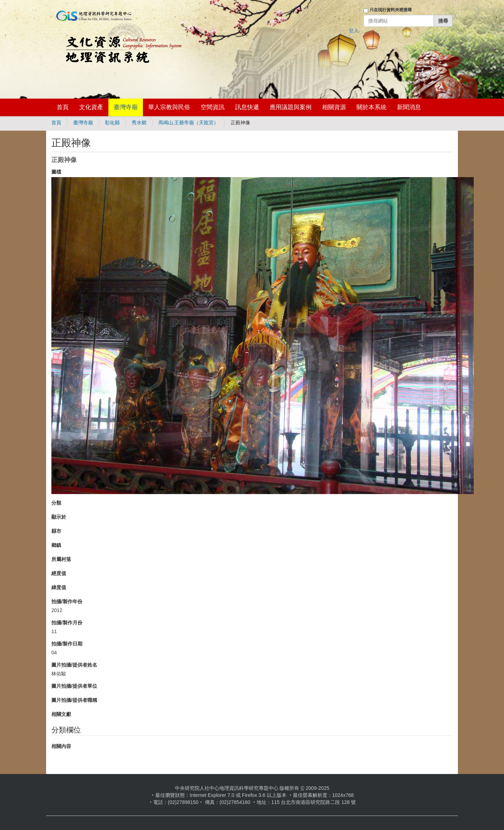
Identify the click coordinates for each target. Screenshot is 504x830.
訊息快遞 (247, 107)
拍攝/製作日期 (67, 644)
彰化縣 (112, 123)
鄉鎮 (56, 545)
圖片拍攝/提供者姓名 (74, 665)
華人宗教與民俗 (169, 107)
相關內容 (61, 746)
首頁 (63, 107)
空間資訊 (213, 107)
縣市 (56, 531)
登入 (354, 31)
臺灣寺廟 (126, 107)
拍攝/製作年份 (67, 601)
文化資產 (91, 107)
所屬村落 (61, 559)
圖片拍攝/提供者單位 (74, 686)
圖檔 (56, 172)
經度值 (59, 573)
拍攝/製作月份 (67, 623)
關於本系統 (371, 107)
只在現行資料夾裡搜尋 (391, 10)
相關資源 (334, 107)
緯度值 (59, 587)
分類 (56, 503)
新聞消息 (409, 107)
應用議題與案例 (291, 107)
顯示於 (59, 517)
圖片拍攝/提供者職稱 (74, 700)
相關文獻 (61, 714)
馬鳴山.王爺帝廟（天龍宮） (189, 123)
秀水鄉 (139, 123)
